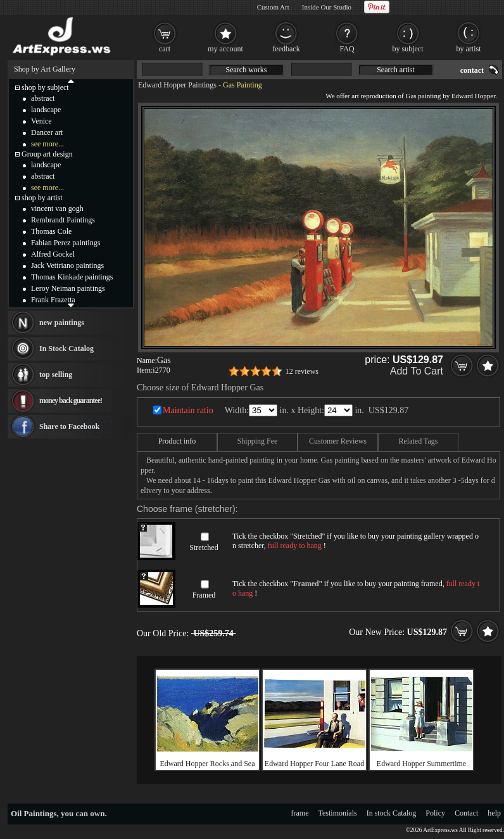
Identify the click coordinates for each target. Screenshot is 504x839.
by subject (408, 49)
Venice (41, 121)
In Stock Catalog (66, 349)
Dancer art (47, 132)
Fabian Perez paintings (66, 243)
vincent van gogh (57, 208)
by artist (469, 49)
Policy (435, 813)
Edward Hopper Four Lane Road (314, 764)
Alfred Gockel (53, 254)
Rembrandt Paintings (63, 220)
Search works (247, 70)
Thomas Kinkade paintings (72, 277)
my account (225, 49)
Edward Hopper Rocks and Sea (208, 764)
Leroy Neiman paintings (68, 288)
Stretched (204, 548)
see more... (47, 144)
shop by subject (45, 87)
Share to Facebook (69, 426)
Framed (204, 595)
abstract (43, 98)
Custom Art (273, 7)
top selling (56, 375)
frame (300, 813)
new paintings (62, 323)
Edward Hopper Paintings (177, 85)
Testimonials (338, 813)
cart (165, 49)
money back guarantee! (71, 400)
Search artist (396, 70)
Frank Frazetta (53, 300)
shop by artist (42, 198)
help (494, 813)
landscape (46, 110)
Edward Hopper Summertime (421, 764)
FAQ (347, 49)
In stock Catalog (392, 813)
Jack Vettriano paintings (67, 266)
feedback (286, 49)
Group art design (47, 154)
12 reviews (302, 371)
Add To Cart (417, 371)
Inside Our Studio (327, 7)
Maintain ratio (188, 410)
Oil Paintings (34, 813)
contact (472, 70)
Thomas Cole (51, 231)
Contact (466, 813)
